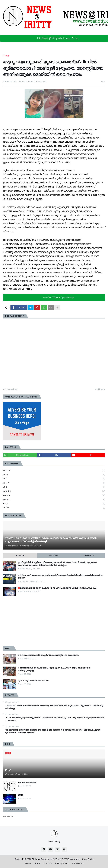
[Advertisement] (54, 621)
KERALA (54, 496)
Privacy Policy (62, 863)
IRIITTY (54, 483)
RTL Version (78, 863)
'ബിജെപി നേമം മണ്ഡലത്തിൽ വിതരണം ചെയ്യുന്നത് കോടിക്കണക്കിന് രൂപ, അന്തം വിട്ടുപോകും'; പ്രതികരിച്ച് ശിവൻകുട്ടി (51, 540)
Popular (20, 556)
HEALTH (54, 471)
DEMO (20, 795)
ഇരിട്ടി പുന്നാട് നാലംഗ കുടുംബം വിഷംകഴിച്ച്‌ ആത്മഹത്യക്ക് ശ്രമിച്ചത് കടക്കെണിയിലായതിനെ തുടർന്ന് (60, 577)
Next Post (99, 389)
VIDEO (54, 508)
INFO (54, 479)
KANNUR (54, 491)
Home (6, 56)
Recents (54, 556)
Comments (88, 556)
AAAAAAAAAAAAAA (27, 782)
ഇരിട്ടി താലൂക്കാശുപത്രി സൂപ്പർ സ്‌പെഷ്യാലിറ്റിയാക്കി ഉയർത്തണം (48, 655)
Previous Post (11, 389)
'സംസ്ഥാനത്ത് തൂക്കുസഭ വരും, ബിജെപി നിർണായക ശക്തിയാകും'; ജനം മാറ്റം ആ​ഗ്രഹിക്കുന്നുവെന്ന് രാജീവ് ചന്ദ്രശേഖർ (55, 719)
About (37, 863)
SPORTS (54, 500)
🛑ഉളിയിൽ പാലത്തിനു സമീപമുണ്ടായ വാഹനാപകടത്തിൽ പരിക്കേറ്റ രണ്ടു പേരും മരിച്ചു (57, 588)
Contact (48, 863)
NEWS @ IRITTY (60, 859)
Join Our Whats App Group (55, 298)
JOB (54, 487)
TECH (54, 504)
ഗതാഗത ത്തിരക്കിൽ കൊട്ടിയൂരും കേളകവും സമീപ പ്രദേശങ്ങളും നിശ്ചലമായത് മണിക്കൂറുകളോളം (54, 669)
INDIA (54, 475)
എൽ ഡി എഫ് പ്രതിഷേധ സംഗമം (33, 681)
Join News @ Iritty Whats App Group (55, 38)
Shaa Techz (88, 859)
